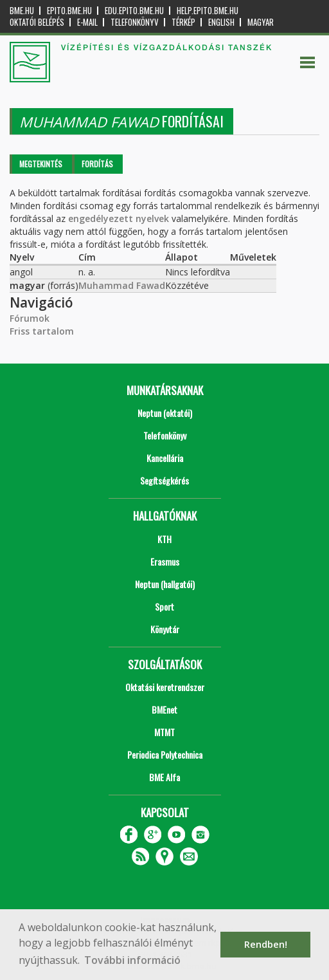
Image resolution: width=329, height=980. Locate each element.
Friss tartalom (42, 331)
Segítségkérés (164, 480)
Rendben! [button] (266, 944)
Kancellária (165, 458)
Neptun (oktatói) (165, 413)
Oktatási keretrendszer (165, 687)
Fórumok (30, 318)
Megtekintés (41, 164)
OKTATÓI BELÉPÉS (37, 22)
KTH (164, 539)
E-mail (87, 22)
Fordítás (97, 164)
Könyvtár (165, 629)
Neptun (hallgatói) (165, 584)
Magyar (261, 22)
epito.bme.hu (69, 11)
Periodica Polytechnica (165, 754)
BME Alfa (164, 777)
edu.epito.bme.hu (134, 11)
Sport (164, 606)
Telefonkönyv (135, 22)
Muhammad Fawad (122, 285)
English (221, 22)
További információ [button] (132, 960)
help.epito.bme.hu (208, 11)
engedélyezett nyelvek (119, 218)
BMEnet (164, 709)
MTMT (164, 732)
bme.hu (22, 11)
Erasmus (165, 561)
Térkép (183, 22)
